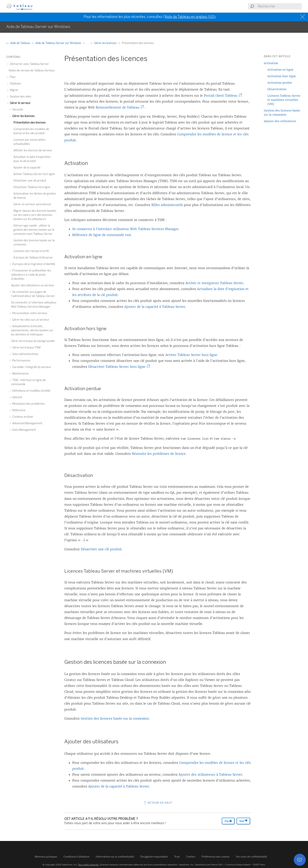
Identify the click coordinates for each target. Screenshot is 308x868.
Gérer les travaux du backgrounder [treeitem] (33, 341)
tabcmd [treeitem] (16, 397)
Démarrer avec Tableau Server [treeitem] (29, 64)
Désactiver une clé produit (101, 549)
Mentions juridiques (46, 857)
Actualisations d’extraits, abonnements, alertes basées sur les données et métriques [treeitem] (32, 330)
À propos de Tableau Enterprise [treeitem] (33, 258)
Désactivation (277, 89)
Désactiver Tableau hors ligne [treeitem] (32, 187)
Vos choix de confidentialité (251, 857)
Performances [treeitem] (21, 361)
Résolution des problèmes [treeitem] (28, 404)
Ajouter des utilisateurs (280, 121)
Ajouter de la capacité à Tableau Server (155, 307)
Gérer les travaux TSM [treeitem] (26, 348)
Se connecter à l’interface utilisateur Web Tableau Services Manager (125, 229)
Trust (177, 857)
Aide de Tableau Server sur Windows (59, 43)
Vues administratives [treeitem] (25, 354)
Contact (191, 857)
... (88, 43)
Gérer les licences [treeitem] (23, 116)
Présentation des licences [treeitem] (29, 123)
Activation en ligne (280, 70)
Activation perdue (280, 83)
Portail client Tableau (221, 96)
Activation (271, 63)
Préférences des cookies (216, 857)
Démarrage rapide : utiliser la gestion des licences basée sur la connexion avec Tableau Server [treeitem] (34, 230)
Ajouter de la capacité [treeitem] (27, 168)
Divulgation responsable (154, 857)
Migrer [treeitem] (14, 90)
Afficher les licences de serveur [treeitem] (33, 150)
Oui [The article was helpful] (228, 821)
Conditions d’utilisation (76, 857)
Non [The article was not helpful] (243, 821)
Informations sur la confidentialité (115, 857)
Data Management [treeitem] (23, 430)
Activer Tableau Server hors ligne (191, 355)
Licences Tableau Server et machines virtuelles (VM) (284, 100)
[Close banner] (303, 17)
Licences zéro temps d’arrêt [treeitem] (31, 251)
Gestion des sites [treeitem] (20, 97)
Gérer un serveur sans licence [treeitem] (32, 204)
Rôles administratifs (167, 205)
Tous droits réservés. (88, 865)
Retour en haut (158, 803)
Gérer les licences (106, 43)
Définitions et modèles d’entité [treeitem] (31, 391)
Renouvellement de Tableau (118, 107)
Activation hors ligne (282, 76)
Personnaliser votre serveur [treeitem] (29, 313)
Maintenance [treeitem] (20, 374)
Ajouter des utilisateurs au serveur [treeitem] (33, 285)
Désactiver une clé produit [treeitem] (30, 181)
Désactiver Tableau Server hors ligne (118, 367)
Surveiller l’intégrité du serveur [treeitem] (31, 367)
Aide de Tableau (19, 43)
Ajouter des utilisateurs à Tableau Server (210, 774)
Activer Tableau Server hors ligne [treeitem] (34, 174)
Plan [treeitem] (12, 77)
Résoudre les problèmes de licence (159, 454)
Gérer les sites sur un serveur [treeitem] (30, 320)
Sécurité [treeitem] (17, 110)
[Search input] (280, 6)
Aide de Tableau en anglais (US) (190, 17)
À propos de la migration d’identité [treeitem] (33, 264)
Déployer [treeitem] (15, 84)
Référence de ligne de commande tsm (102, 235)
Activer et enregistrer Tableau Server (214, 283)
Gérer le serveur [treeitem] (20, 103)
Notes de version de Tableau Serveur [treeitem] (32, 71)
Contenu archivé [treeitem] (22, 417)
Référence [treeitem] (18, 410)
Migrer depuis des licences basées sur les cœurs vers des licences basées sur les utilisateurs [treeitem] (35, 215)
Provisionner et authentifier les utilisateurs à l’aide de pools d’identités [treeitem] (31, 275)
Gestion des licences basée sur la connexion (115, 718)
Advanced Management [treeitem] (27, 423)
